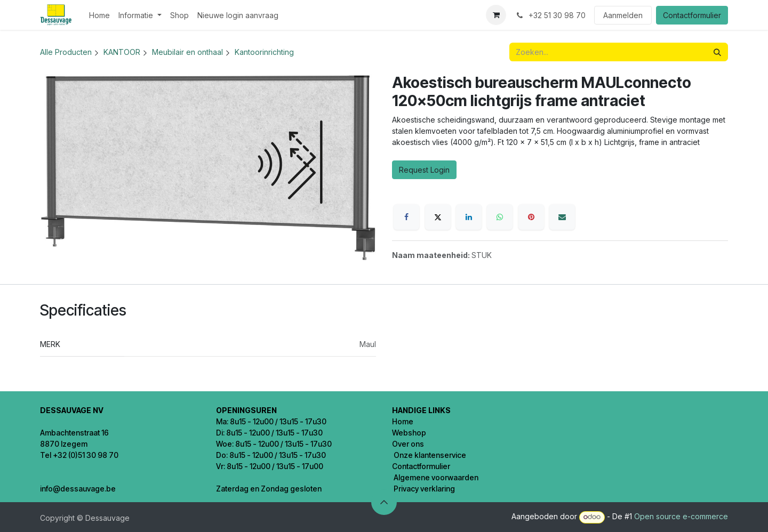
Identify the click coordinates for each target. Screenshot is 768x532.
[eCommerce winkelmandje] (496, 15)
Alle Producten (66, 52)
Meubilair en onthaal (187, 52)
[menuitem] (99, 15)
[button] (384, 502)
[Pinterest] (531, 217)
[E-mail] (562, 217)
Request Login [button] (424, 170)
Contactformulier (692, 15)
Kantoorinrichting (264, 52)
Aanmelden (623, 15)
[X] (438, 217)
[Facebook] (406, 217)
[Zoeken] (717, 52)
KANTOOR (122, 52)
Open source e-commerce (681, 516)
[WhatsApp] (500, 217)
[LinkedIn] (469, 217)
